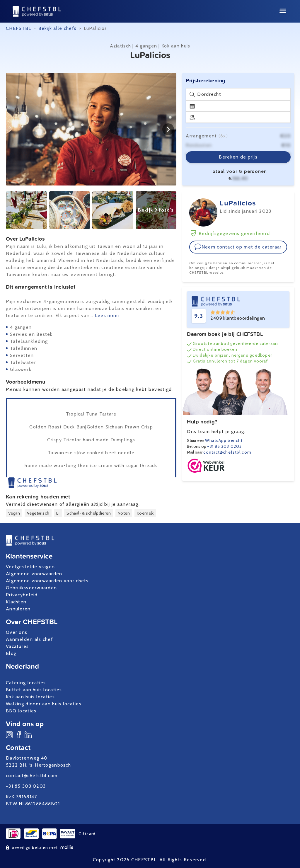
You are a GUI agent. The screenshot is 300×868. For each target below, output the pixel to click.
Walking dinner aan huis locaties (44, 704)
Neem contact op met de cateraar (238, 247)
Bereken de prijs (238, 157)
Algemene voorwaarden (34, 574)
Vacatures (17, 646)
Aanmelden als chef (29, 639)
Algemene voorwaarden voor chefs (47, 581)
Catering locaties (26, 683)
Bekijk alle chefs (58, 28)
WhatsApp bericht (224, 440)
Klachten (16, 602)
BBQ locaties (21, 711)
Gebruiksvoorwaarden (31, 588)
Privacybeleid (22, 595)
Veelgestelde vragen (30, 567)
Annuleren (18, 609)
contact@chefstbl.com (227, 452)
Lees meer (107, 315)
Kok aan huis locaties (30, 697)
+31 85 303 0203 (224, 446)
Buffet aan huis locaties (34, 690)
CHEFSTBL (18, 28)
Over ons (17, 632)
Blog (11, 653)
